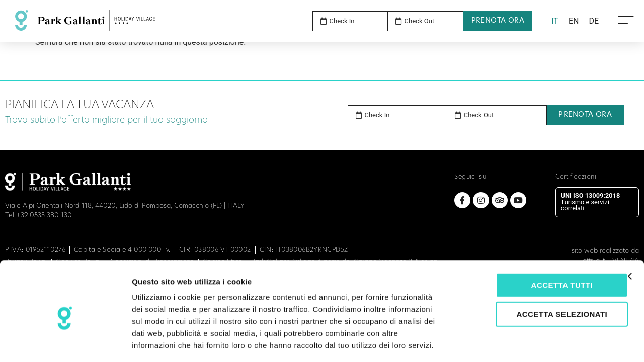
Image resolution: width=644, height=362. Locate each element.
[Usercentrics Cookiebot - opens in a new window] (65, 342)
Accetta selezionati (535, 270)
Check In (377, 115)
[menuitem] (555, 21)
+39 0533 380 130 (44, 215)
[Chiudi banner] (628, 232)
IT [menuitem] (555, 21)
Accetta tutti (535, 241)
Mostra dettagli (529, 342)
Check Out (479, 115)
